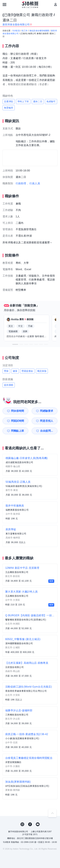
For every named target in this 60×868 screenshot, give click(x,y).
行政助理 (21, 183)
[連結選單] (4, 4)
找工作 (25, 31)
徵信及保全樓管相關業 (39, 31)
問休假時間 (18, 411)
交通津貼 (9, 101)
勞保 (6, 371)
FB (30, 824)
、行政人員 (33, 183)
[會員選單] (56, 4)
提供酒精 (9, 385)
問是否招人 (47, 421)
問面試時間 (18, 421)
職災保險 (42, 371)
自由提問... (47, 431)
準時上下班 (23, 101)
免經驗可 (51, 101)
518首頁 (16, 31)
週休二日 (38, 101)
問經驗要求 (47, 411)
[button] (15, 344)
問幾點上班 (18, 431)
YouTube (38, 824)
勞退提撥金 (27, 371)
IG (22, 824)
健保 (15, 371)
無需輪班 (9, 108)
